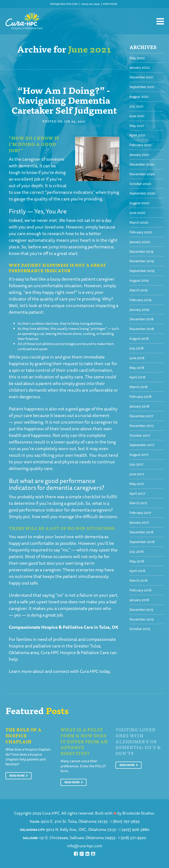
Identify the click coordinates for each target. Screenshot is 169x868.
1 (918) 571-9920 (132, 838)
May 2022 (137, 58)
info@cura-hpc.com (64, 4)
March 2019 (138, 290)
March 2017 (138, 503)
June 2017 (137, 474)
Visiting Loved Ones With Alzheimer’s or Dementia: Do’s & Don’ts (138, 741)
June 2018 (137, 358)
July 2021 (136, 106)
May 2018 (137, 368)
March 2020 (139, 222)
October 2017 (140, 435)
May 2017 (137, 484)
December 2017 (141, 416)
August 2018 (139, 338)
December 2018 (141, 319)
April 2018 (137, 377)
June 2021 (137, 116)
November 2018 (142, 329)
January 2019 (139, 309)
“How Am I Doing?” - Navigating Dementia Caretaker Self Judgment (64, 100)
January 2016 (139, 600)
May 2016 (137, 561)
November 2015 (142, 619)
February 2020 (141, 232)
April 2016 (137, 571)
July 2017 (136, 464)
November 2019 (142, 261)
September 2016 (142, 542)
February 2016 (140, 590)
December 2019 (141, 251)
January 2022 (140, 67)
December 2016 (141, 532)
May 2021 (137, 126)
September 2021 (142, 87)
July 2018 (136, 348)
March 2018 (138, 387)
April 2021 (137, 135)
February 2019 (140, 300)
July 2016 (136, 551)
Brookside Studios (138, 813)
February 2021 (140, 145)
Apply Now (110, 4)
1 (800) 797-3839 (90, 4)
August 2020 (139, 203)
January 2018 (139, 406)
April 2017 (137, 493)
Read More (19, 776)
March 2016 (138, 580)
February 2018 (140, 396)
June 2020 (137, 213)
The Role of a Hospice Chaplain (24, 735)
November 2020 (142, 174)
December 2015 (141, 609)
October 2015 (140, 629)
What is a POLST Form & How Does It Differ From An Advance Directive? (84, 741)
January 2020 (140, 242)
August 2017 (139, 455)
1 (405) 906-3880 (134, 829)
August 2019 (139, 280)
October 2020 (140, 184)
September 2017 (142, 445)
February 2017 (140, 513)
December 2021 (141, 77)
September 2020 (142, 193)
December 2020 (142, 164)
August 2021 (139, 96)
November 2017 (141, 426)
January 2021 (139, 155)
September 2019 (142, 271)
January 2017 (139, 522)
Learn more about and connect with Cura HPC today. (60, 671)
